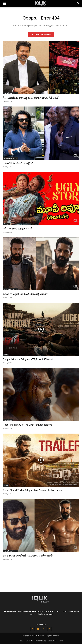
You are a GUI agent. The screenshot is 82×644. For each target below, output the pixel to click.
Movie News (8, 420)
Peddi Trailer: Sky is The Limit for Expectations (28, 425)
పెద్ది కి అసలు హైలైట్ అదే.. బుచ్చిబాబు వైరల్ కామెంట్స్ (28, 556)
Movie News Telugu (11, 93)
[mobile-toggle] (5, 4)
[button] (78, 4)
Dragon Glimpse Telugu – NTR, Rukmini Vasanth (29, 359)
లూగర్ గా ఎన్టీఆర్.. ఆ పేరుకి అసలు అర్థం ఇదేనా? (26, 294)
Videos (6, 355)
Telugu (6, 224)
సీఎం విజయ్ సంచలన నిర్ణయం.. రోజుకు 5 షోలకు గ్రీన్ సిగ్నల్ (31, 98)
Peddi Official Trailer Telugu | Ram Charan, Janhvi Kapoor (33, 490)
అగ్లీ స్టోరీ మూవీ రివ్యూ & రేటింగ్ (18, 229)
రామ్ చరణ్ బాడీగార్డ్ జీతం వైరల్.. (19, 163)
